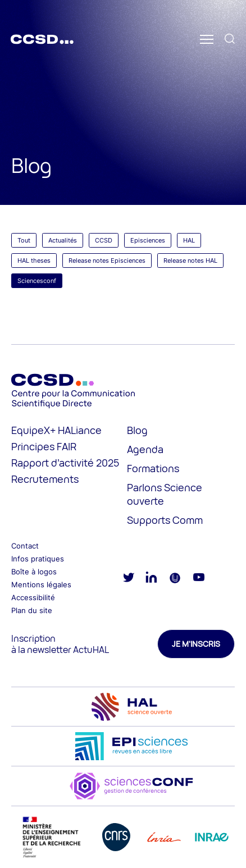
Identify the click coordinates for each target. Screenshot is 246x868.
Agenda (145, 449)
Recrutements (45, 479)
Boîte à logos (34, 572)
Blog (137, 430)
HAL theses (34, 261)
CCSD (104, 240)
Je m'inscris (196, 644)
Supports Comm (165, 520)
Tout (24, 240)
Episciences (148, 240)
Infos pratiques (38, 559)
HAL (189, 240)
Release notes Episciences (107, 261)
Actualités (63, 240)
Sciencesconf (37, 281)
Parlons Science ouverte (165, 494)
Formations (153, 468)
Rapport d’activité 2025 (65, 463)
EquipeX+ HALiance (56, 430)
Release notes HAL (190, 261)
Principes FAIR (44, 446)
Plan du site (32, 610)
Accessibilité (33, 597)
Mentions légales (41, 584)
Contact (25, 546)
